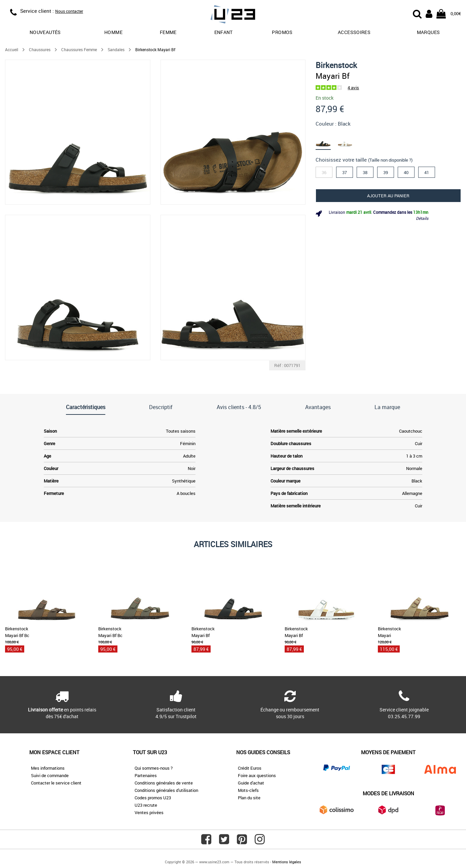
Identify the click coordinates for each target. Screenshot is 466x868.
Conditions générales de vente (164, 783)
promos (282, 32)
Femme (168, 32)
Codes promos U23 (153, 798)
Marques (428, 32)
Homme (113, 32)
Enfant (224, 32)
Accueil (12, 49)
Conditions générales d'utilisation (166, 790)
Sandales (116, 49)
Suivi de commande (50, 775)
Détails (422, 218)
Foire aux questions (257, 775)
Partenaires (146, 775)
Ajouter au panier (388, 196)
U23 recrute (146, 805)
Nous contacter (69, 11)
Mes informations (48, 768)
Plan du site (249, 798)
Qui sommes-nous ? (154, 768)
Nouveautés (45, 32)
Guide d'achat (251, 783)
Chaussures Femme (79, 49)
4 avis (353, 88)
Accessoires (354, 32)
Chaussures (40, 49)
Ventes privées (149, 812)
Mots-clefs (248, 790)
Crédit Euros (250, 768)
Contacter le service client (56, 783)
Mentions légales (287, 862)
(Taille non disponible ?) (390, 160)
